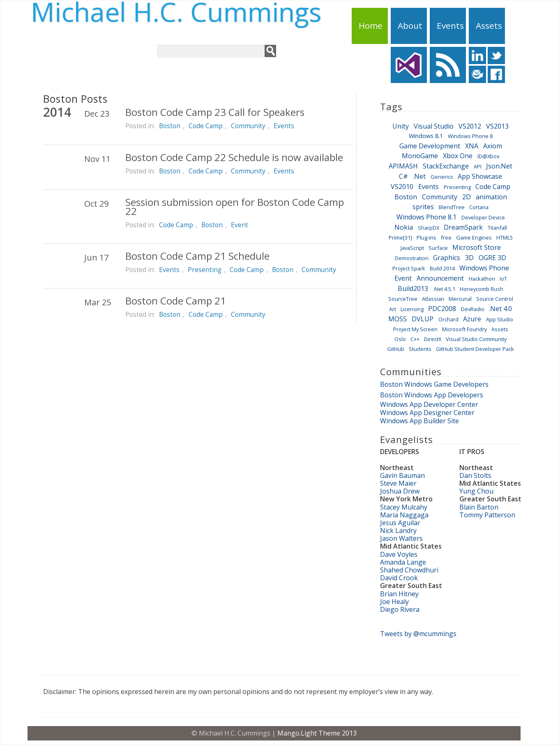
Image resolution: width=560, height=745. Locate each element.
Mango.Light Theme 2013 (317, 733)
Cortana (479, 207)
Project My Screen (415, 329)
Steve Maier (398, 483)
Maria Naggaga (404, 515)
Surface (438, 248)
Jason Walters (401, 538)
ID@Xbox (489, 156)
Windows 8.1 (426, 136)
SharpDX (429, 228)
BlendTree (452, 207)
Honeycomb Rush (482, 289)
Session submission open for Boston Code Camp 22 (235, 206)
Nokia (404, 227)
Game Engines (474, 238)
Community (248, 126)
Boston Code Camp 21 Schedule (197, 256)
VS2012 (470, 126)
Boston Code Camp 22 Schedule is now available (234, 157)
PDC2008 (442, 309)
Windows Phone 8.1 (426, 217)
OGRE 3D (492, 258)
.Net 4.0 (500, 309)
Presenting (205, 270)
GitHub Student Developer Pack (475, 349)
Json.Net (499, 166)
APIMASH (403, 166)
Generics (442, 177)
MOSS (398, 319)
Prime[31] (400, 238)
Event (240, 225)
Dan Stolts (475, 475)
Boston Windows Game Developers (434, 384)
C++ (415, 339)
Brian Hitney (399, 594)
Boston (170, 126)
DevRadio (473, 309)
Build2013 (413, 288)
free (446, 238)
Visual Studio (434, 126)
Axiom (493, 146)
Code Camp (206, 126)
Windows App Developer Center (429, 404)
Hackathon (482, 279)
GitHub (396, 349)
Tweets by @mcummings (418, 634)
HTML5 (505, 238)
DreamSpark (463, 227)
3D (469, 258)
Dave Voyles (399, 554)
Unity (401, 126)
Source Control (495, 299)
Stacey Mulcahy (404, 507)
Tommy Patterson (487, 515)
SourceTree (403, 299)
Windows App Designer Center (427, 413)
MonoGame (420, 156)
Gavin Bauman (402, 475)
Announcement (440, 278)
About (410, 25)
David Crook (399, 578)
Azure (472, 319)
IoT (503, 279)
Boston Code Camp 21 (176, 301)
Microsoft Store (477, 247)
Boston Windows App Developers (432, 395)
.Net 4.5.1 (444, 289)
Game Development (430, 146)
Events (450, 25)
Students (420, 349)
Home (371, 25)
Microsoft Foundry (464, 329)
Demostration (412, 258)
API (478, 166)
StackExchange (446, 166)
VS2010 (402, 187)
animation (491, 197)
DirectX (433, 339)
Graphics (447, 258)
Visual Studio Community (476, 339)
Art (393, 309)
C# (403, 176)
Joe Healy (394, 602)
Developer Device (483, 217)
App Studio (500, 319)
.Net (419, 176)
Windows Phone (484, 268)
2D (467, 197)
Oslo (400, 339)
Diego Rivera (400, 609)
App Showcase (480, 176)
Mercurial (460, 299)
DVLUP (423, 319)
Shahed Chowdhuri (409, 570)
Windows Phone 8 (470, 136)
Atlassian (433, 299)
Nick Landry (398, 530)
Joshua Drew (400, 491)
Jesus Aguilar (400, 523)
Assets (489, 25)
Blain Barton (479, 507)
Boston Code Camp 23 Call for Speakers (215, 112)
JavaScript (412, 248)
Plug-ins (426, 238)
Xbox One (458, 156)
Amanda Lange (403, 562)
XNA (472, 146)
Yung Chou (476, 491)
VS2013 (497, 126)
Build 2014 (442, 268)
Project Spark (409, 268)
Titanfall (497, 228)
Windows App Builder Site (419, 421)
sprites (423, 207)
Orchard (448, 319)
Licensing (412, 309)
